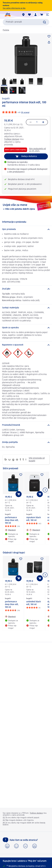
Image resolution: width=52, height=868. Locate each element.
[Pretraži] (44, 22)
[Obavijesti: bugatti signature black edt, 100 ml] (33, 530)
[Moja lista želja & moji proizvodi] (29, 15)
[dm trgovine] (23, 15)
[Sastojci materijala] (26, 308)
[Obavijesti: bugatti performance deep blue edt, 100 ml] (10, 530)
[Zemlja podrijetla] (26, 442)
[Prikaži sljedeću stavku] (45, 490)
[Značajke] (26, 289)
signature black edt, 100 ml (33, 519)
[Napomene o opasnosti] (26, 345)
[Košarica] (42, 15)
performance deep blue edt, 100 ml (12, 520)
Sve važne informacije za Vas (14, 8)
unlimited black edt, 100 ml (33, 603)
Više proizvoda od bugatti (25, 460)
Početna (6, 30)
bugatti (6, 99)
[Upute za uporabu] (26, 328)
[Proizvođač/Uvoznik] (26, 425)
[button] (48, 15)
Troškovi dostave (12, 139)
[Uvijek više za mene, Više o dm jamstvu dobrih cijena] (26, 207)
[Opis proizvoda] (26, 229)
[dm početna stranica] (8, 15)
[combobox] (26, 22)
